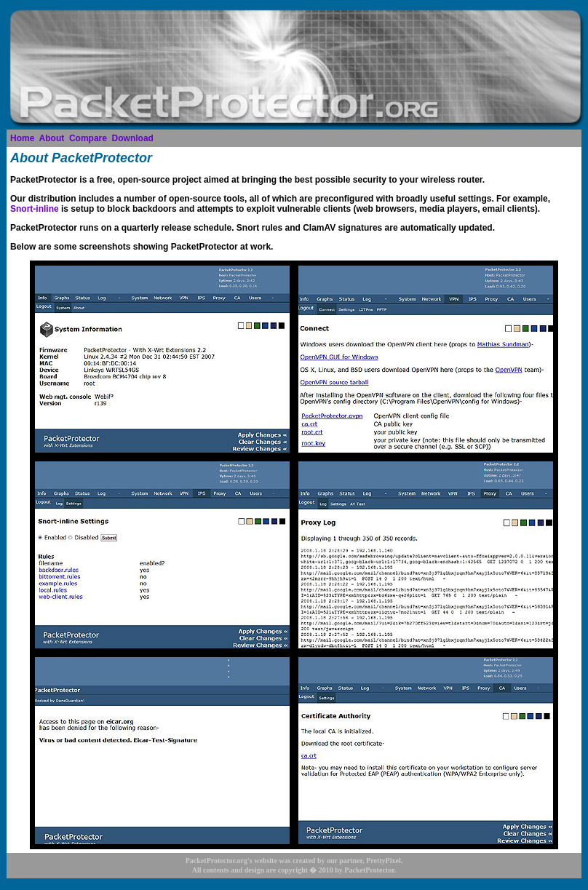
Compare (88, 138)
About (52, 138)
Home (22, 138)
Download (133, 138)
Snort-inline (35, 209)
